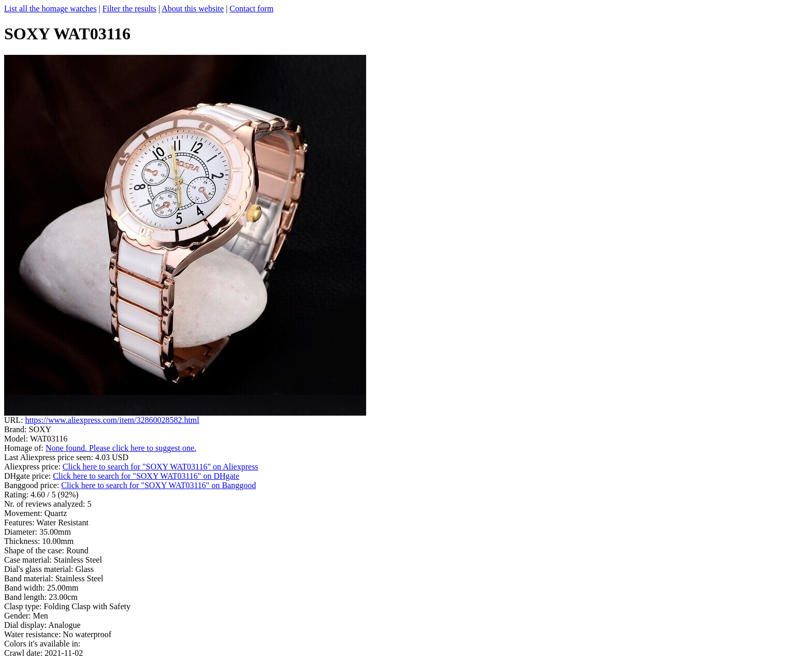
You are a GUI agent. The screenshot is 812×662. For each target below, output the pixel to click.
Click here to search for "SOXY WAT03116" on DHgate (146, 476)
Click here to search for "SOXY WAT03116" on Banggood (158, 485)
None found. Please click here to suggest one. (121, 448)
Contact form (251, 9)
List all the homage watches (50, 9)
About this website (193, 9)
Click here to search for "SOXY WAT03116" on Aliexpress (161, 467)
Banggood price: (33, 485)
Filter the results (129, 9)
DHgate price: (28, 476)
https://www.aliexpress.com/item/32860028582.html (112, 420)
